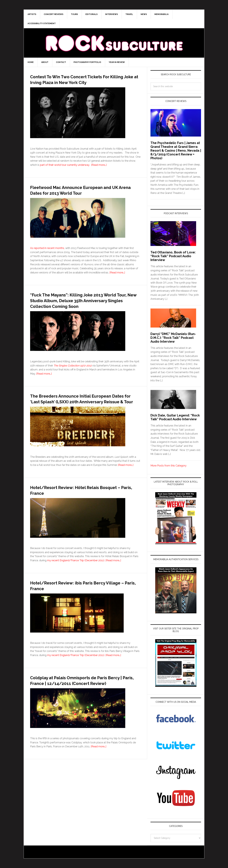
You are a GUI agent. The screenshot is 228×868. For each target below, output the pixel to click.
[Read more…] (99, 171)
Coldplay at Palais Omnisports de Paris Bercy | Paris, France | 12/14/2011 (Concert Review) (83, 700)
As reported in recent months (47, 254)
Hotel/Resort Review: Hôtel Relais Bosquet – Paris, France (77, 507)
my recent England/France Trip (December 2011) (76, 578)
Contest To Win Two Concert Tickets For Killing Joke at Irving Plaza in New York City (85, 82)
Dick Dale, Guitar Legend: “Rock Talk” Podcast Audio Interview (175, 417)
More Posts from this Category (168, 466)
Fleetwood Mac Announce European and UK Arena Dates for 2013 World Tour (85, 195)
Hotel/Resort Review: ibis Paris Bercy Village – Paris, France (81, 602)
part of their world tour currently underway (65, 171)
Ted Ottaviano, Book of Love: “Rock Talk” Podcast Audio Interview (173, 256)
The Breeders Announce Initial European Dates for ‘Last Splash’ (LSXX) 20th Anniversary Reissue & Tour (84, 413)
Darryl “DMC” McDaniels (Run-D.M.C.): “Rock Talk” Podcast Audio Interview (173, 338)
